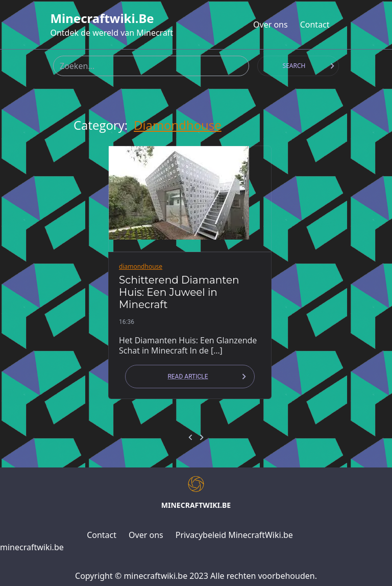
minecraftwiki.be (102, 18)
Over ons (271, 25)
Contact (315, 25)
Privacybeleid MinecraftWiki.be (234, 535)
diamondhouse (178, 125)
